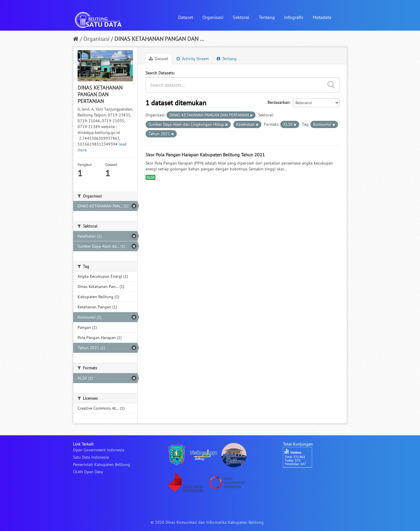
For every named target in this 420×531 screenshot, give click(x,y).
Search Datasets (160, 73)
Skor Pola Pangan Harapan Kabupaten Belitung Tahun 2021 (205, 155)
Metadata (322, 17)
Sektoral (241, 17)
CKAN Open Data (88, 472)
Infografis (294, 17)
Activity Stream (192, 59)
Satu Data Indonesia (91, 457)
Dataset (186, 17)
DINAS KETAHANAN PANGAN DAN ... (159, 39)
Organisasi (213, 17)
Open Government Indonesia (99, 450)
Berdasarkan (278, 102)
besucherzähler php (300, 478)
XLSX (150, 177)
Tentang (267, 17)
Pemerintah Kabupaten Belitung (101, 464)
